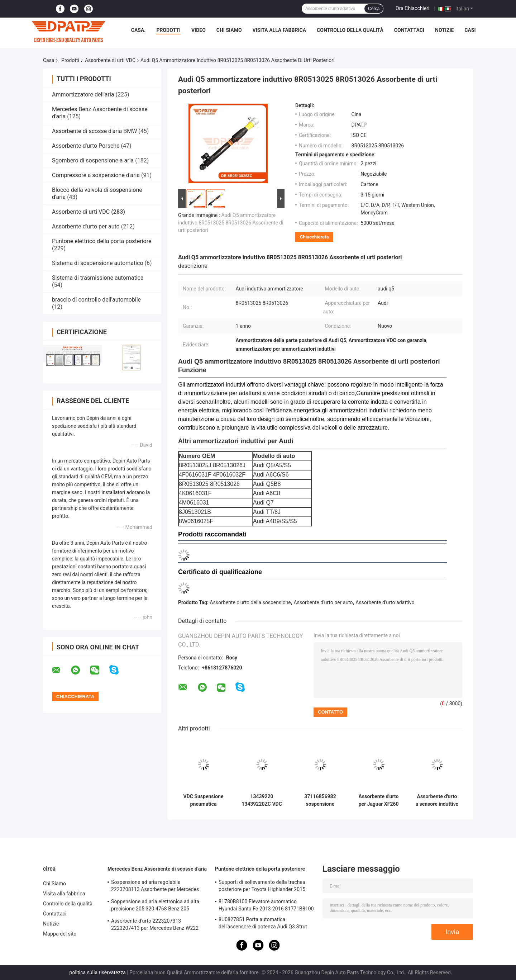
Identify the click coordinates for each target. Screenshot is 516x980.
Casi (470, 30)
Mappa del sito (60, 934)
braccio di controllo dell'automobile (96, 300)
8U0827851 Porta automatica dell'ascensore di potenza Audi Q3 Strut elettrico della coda (263, 924)
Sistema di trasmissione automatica (98, 278)
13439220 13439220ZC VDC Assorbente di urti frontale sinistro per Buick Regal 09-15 (262, 800)
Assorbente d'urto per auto (86, 226)
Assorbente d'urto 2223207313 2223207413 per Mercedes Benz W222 (155, 924)
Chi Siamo (229, 30)
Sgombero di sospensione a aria (93, 160)
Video (199, 30)
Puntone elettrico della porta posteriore (102, 241)
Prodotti (168, 30)
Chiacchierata (314, 237)
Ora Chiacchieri (412, 8)
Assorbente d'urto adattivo (385, 602)
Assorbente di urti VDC (110, 60)
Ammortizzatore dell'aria (83, 94)
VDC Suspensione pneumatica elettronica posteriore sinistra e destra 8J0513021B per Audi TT (203, 800)
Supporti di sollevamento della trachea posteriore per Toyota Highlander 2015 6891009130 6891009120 (262, 887)
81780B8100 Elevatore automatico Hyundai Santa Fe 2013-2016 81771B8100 (266, 905)
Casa (49, 60)
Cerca (374, 9)
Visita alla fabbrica (279, 30)
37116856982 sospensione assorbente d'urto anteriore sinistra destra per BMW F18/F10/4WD (320, 800)
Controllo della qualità (350, 30)
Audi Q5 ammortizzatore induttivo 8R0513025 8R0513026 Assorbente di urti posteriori (231, 223)
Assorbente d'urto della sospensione (250, 602)
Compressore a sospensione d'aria (96, 175)
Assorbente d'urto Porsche (86, 146)
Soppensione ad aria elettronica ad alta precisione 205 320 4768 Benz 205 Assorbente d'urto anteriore (155, 906)
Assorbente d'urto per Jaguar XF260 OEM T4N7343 (379, 800)
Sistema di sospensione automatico (98, 263)
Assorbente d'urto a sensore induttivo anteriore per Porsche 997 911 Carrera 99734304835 (437, 800)
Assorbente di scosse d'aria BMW (94, 131)
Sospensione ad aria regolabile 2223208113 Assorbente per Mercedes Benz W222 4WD (155, 887)
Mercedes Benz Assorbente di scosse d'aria (157, 869)
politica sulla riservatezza (98, 972)
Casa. (138, 30)
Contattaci (409, 30)
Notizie (444, 30)
